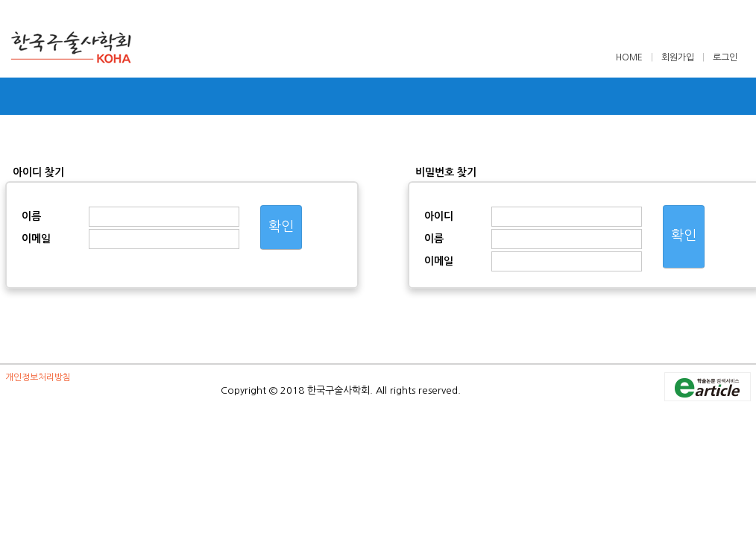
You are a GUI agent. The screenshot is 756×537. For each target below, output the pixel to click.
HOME (630, 57)
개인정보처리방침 (38, 377)
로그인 (725, 57)
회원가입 (678, 57)
